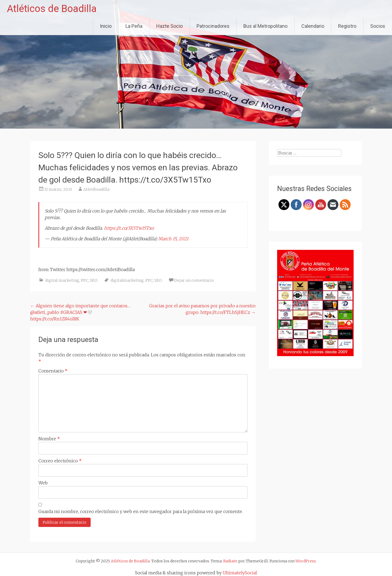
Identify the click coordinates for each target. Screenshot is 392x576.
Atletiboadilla (96, 189)
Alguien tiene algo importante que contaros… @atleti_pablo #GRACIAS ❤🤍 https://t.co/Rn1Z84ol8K (80, 312)
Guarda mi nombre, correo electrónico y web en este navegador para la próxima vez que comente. (141, 511)
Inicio (106, 26)
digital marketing (62, 280)
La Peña (134, 26)
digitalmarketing (127, 280)
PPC (85, 280)
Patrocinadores (213, 26)
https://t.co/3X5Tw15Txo (129, 228)
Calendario (313, 26)
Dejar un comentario (194, 280)
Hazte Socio (169, 26)
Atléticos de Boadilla (52, 9)
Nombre (49, 439)
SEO (94, 280)
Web (43, 483)
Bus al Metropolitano (265, 26)
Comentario (53, 371)
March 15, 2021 (173, 239)
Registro (347, 26)
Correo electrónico (60, 461)
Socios (378, 26)
